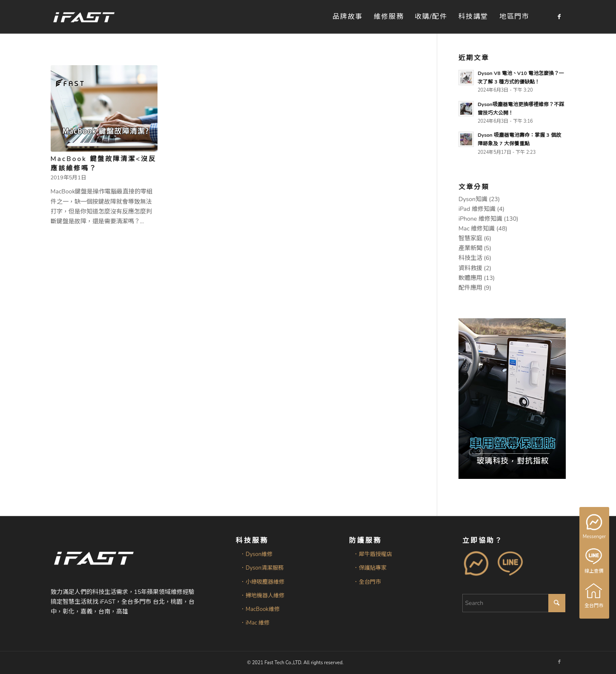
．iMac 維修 (255, 623)
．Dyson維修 (256, 554)
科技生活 (470, 258)
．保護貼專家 (370, 568)
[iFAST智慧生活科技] (83, 17)
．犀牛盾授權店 (373, 554)
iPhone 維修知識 (480, 219)
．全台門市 (367, 582)
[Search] (514, 603)
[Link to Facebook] (559, 17)
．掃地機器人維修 (262, 596)
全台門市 (594, 596)
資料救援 (470, 268)
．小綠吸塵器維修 (262, 582)
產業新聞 (470, 248)
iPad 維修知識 (477, 209)
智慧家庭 (470, 238)
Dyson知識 (473, 199)
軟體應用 (470, 278)
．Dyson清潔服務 (262, 568)
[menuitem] (347, 17)
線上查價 (594, 561)
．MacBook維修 (260, 609)
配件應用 (470, 288)
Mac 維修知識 (477, 229)
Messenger (595, 527)
